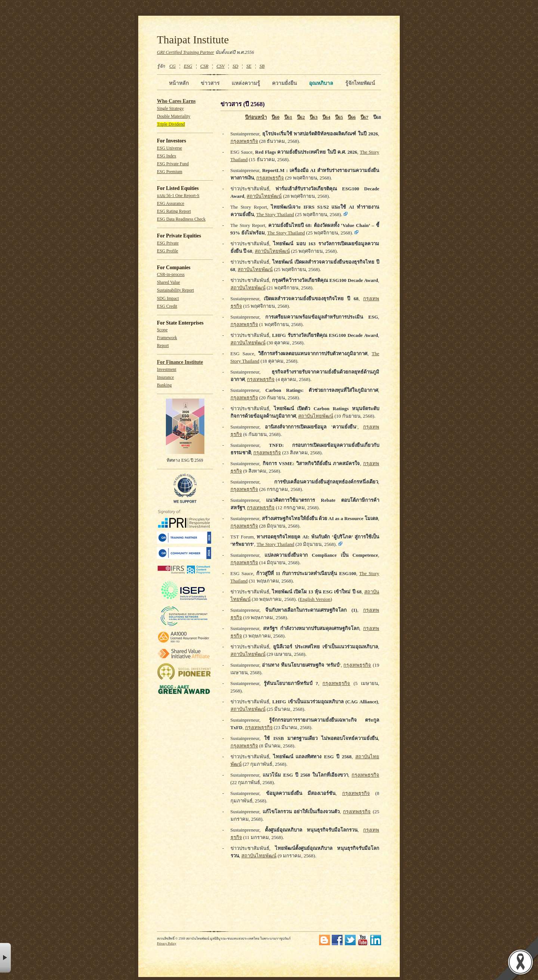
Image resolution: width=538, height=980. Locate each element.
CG (172, 66)
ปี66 (352, 117)
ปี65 (339, 117)
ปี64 (326, 117)
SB (262, 66)
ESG (188, 66)
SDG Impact (168, 299)
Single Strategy (170, 109)
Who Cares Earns (176, 101)
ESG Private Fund (173, 164)
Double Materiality (174, 116)
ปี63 (314, 117)
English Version (315, 599)
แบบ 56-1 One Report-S (178, 196)
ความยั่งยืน (285, 83)
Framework (167, 338)
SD (236, 66)
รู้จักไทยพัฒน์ (360, 83)
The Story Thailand (275, 214)
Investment (167, 370)
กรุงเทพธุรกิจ (244, 141)
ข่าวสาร (210, 83)
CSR (204, 66)
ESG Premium (170, 172)
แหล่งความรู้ (246, 83)
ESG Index (167, 156)
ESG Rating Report (174, 211)
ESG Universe (169, 148)
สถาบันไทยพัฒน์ (264, 196)
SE (249, 66)
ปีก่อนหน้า (256, 117)
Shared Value (168, 282)
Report (163, 346)
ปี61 (288, 117)
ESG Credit (167, 306)
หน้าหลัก (179, 83)
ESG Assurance (171, 204)
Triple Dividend (171, 124)
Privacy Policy (167, 943)
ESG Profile (168, 251)
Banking (164, 385)
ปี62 (301, 117)
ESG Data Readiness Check (181, 219)
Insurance (165, 377)
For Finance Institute (180, 362)
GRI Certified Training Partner (185, 52)
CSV (220, 66)
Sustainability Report (175, 290)
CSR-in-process (171, 275)
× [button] (5, 958)
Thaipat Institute (193, 40)
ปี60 (276, 117)
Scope (162, 330)
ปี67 (364, 117)
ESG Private (168, 243)
